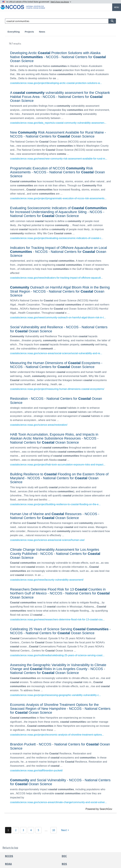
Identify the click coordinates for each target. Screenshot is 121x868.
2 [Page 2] (16, 830)
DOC (64, 856)
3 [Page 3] (23, 830)
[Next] (65, 830)
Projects (29, 32)
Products (55, 32)
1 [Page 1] (8, 830)
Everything (14, 32)
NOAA (8, 864)
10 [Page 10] (54, 830)
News (42, 32)
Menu (117, 7)
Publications (72, 32)
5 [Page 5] (38, 830)
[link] (60, 67)
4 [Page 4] (31, 830)
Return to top (10, 848)
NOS (64, 864)
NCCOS (9, 856)
